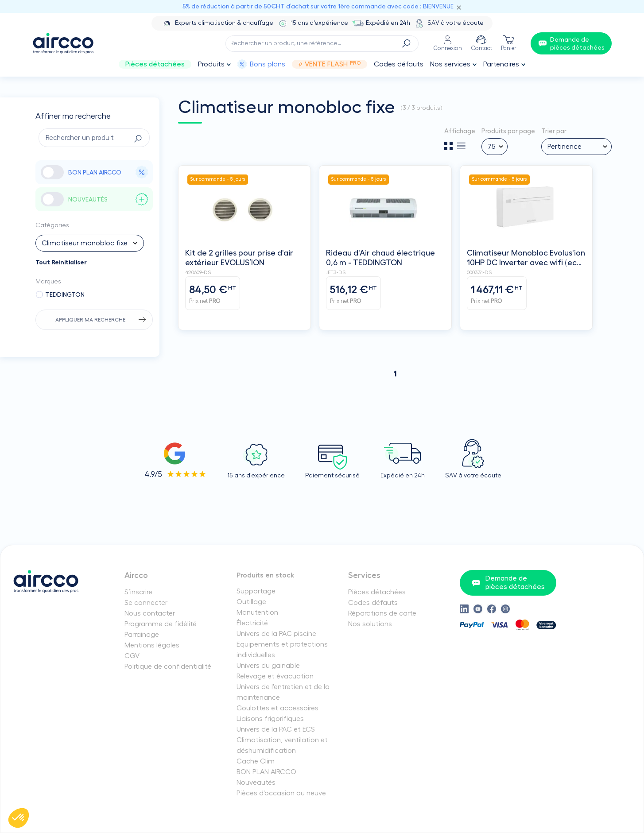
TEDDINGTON (65, 294)
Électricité (252, 623)
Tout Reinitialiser (61, 262)
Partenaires (501, 64)
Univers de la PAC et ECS (276, 729)
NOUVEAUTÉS (108, 199)
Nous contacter (150, 613)
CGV (132, 656)
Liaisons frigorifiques (270, 719)
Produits (211, 64)
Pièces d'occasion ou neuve (281, 793)
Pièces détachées (155, 64)
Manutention (257, 612)
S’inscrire (138, 592)
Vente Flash (329, 64)
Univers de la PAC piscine (276, 634)
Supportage (256, 591)
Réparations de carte (382, 613)
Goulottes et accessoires (277, 708)
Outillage (251, 602)
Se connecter (146, 603)
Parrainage (142, 635)
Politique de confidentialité (168, 666)
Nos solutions (370, 624)
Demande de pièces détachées (508, 583)
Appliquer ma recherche (90, 320)
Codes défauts (399, 64)
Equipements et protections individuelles (282, 650)
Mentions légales (152, 645)
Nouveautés (256, 783)
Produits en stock (266, 575)
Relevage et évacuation (275, 676)
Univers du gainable (268, 666)
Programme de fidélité (161, 624)
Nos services (450, 64)
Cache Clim (256, 761)
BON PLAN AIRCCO (108, 172)
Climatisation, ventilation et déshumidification (282, 745)
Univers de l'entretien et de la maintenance (283, 692)
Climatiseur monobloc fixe (85, 243)
